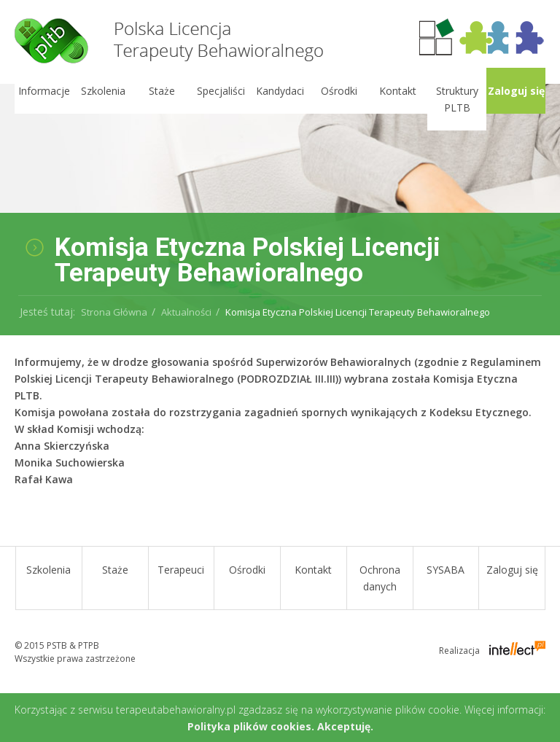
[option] (280, 197)
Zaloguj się (516, 91)
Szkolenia (102, 91)
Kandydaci (280, 91)
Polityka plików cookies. (251, 726)
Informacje (43, 91)
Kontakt (398, 91)
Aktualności (186, 312)
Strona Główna (114, 312)
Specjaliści (221, 91)
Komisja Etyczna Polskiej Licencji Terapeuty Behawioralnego (358, 312)
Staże (162, 91)
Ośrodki (338, 91)
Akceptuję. (345, 726)
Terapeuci (181, 570)
